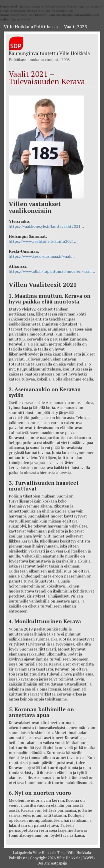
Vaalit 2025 (75, 26)
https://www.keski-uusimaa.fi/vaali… (42, 256)
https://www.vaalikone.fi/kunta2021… (43, 241)
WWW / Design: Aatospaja (66, 860)
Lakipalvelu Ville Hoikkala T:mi (39, 853)
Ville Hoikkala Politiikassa (31, 26)
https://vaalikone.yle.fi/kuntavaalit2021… (46, 226)
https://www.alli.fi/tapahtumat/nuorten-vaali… (52, 271)
